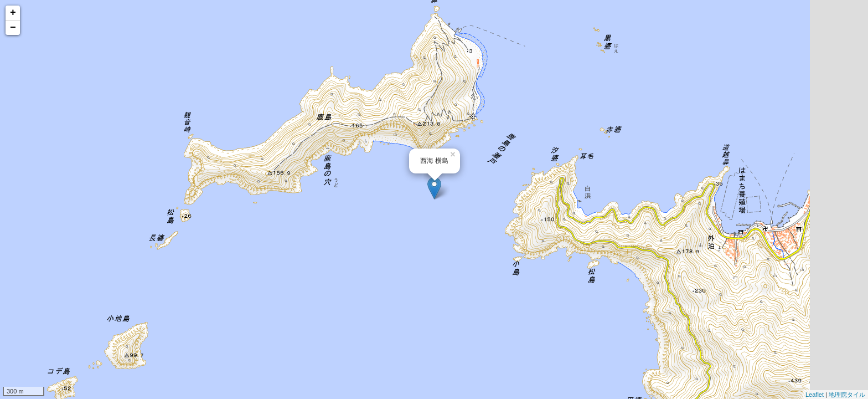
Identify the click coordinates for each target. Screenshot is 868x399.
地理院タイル (847, 395)
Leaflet (815, 395)
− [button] (13, 28)
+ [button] (13, 13)
